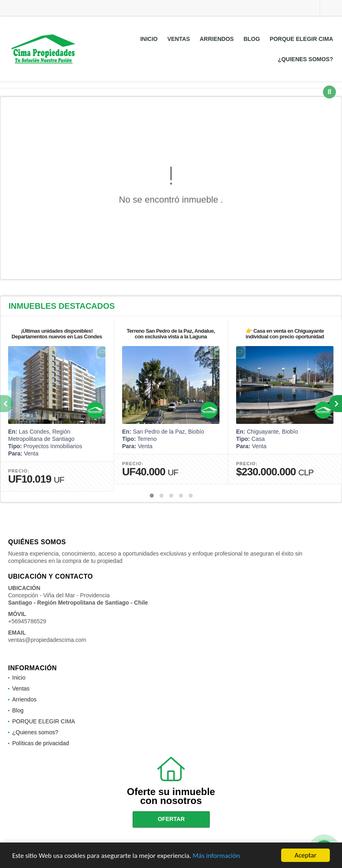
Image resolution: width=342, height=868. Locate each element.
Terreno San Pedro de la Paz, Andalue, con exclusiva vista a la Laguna (171, 334)
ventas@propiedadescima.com (47, 640)
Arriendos (217, 39)
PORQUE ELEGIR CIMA (301, 39)
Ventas (179, 39)
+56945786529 (27, 621)
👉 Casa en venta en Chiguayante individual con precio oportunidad (285, 334)
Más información (216, 856)
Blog (252, 39)
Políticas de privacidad (41, 743)
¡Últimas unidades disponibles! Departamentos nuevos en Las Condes (57, 334)
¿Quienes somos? (305, 59)
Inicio (149, 39)
